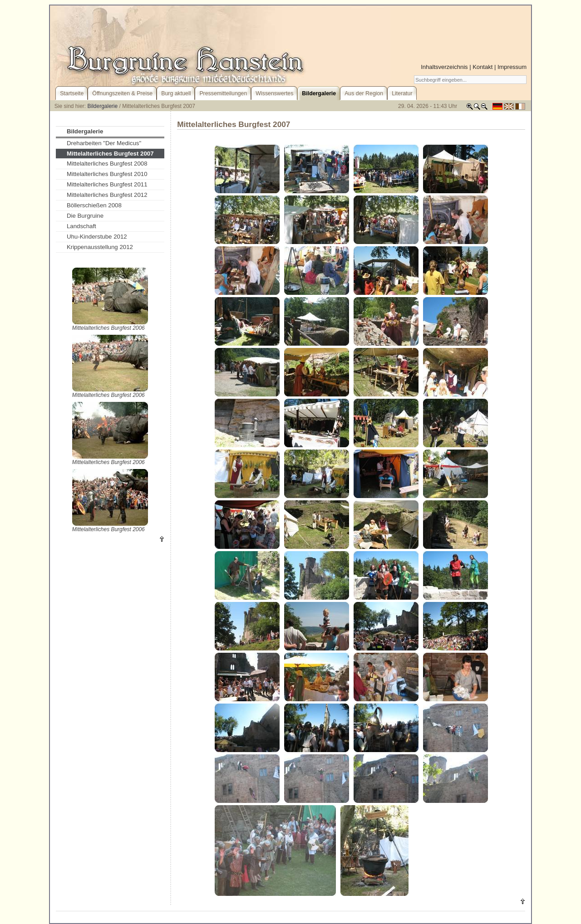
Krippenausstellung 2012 (100, 247)
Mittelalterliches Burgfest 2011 (107, 184)
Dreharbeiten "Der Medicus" (104, 143)
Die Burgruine (85, 216)
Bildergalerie (103, 106)
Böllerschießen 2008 (94, 205)
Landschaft (81, 226)
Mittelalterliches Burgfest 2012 (107, 195)
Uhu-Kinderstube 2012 (97, 237)
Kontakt (483, 67)
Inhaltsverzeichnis (444, 67)
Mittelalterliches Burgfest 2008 (107, 164)
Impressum (512, 67)
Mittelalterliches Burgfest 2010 (107, 174)
